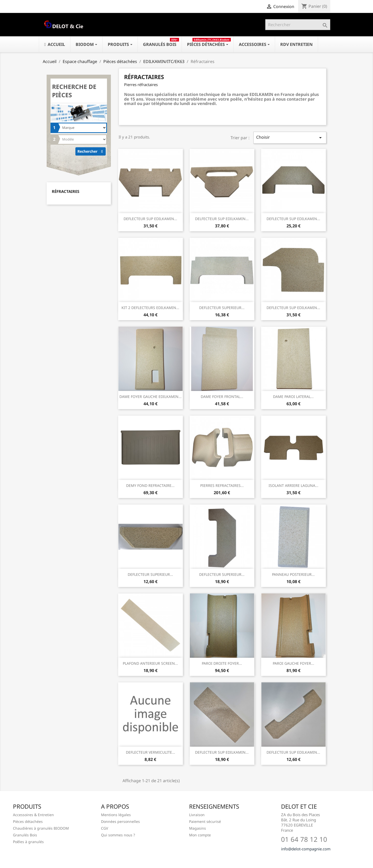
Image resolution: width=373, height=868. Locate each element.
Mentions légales (116, 815)
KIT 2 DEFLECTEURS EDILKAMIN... (150, 308)
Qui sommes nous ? (118, 835)
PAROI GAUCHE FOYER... (293, 663)
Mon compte (200, 835)
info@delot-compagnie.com (306, 849)
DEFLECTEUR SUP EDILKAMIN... (150, 219)
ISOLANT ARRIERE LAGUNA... (293, 485)
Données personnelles (120, 821)
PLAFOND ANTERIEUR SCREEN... (150, 663)
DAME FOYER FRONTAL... (222, 397)
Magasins (198, 828)
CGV (105, 828)
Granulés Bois (25, 835)
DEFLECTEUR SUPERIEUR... (222, 308)
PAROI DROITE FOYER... (222, 663)
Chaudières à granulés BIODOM (41, 828)
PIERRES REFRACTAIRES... (222, 485)
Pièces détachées (28, 821)
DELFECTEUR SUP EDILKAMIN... (222, 219)
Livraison (197, 815)
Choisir (290, 138)
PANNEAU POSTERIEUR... (293, 574)
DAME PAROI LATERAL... (293, 397)
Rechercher (92, 151)
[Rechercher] (298, 25)
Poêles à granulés (28, 842)
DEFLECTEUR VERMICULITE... (150, 752)
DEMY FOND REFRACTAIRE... (150, 485)
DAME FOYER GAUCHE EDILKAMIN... (150, 397)
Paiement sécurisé (205, 821)
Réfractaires (66, 191)
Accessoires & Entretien (33, 815)
